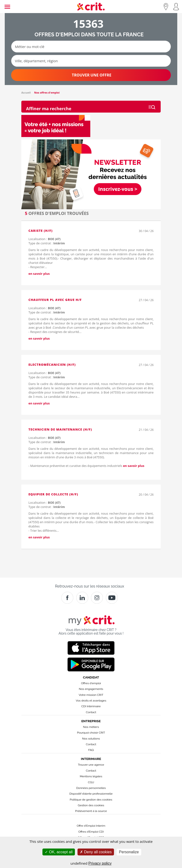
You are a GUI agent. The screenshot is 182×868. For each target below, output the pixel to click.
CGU (91, 782)
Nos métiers (91, 727)
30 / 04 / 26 (146, 231)
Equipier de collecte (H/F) (53, 494)
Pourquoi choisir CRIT (91, 733)
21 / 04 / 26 (146, 430)
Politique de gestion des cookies (91, 800)
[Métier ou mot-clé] (91, 47)
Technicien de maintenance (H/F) (60, 429)
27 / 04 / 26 (146, 300)
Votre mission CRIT (91, 695)
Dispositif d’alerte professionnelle (91, 794)
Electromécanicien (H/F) (52, 365)
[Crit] (82, 598)
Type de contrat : (47, 243)
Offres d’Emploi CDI (91, 832)
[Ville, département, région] (91, 61)
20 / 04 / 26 (146, 495)
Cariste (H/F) (41, 231)
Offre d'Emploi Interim (91, 826)
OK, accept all (59, 852)
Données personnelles (91, 788)
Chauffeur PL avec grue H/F (55, 300)
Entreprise (91, 721)
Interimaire (91, 759)
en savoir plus (39, 274)
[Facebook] (67, 598)
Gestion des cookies (91, 805)
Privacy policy (100, 863)
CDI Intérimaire (91, 706)
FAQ (91, 750)
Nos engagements (91, 689)
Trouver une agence (91, 765)
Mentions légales (91, 776)
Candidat (91, 677)
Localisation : (44, 239)
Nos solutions (91, 739)
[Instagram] (97, 598)
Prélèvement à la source (91, 811)
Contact (91, 712)
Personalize (129, 852)
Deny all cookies (96, 852)
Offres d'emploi (91, 683)
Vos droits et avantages (91, 701)
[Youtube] (112, 598)
